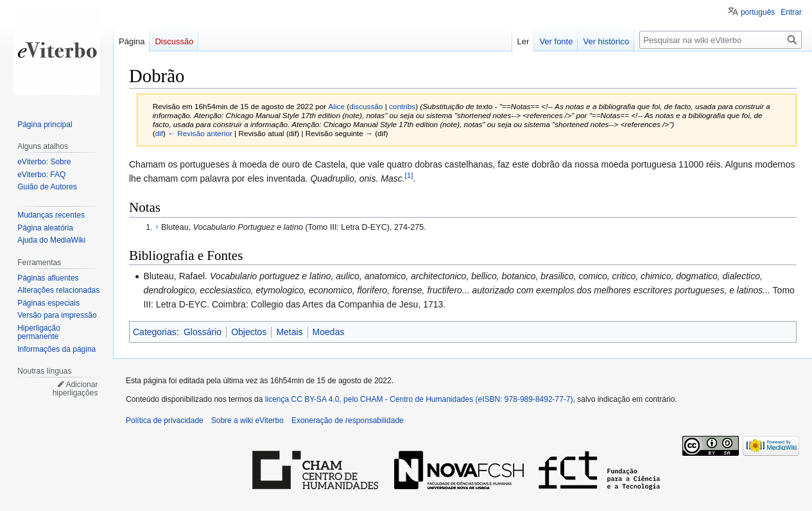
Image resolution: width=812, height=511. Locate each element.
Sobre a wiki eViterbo (247, 420)
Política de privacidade (165, 420)
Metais (289, 332)
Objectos (249, 332)
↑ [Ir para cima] (157, 227)
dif (159, 133)
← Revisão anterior (200, 133)
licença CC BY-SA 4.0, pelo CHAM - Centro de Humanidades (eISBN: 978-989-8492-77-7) (419, 399)
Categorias (155, 332)
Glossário (203, 332)
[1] (409, 175)
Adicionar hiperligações (75, 389)
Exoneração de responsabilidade (348, 420)
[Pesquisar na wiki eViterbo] (721, 40)
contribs (402, 106)
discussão (366, 106)
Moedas (329, 332)
